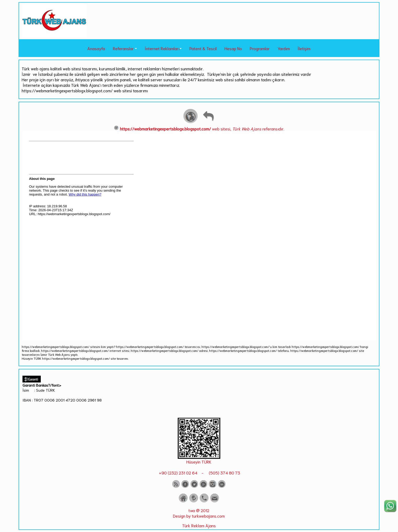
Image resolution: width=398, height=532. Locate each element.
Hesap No (233, 48)
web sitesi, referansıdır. (199, 128)
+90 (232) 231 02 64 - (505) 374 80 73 (199, 473)
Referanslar (123, 48)
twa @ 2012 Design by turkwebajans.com (199, 513)
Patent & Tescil (203, 48)
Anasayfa (96, 48)
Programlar (260, 48)
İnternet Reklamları (162, 48)
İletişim (304, 48)
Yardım (284, 48)
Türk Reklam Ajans (199, 525)
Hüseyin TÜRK (199, 462)
